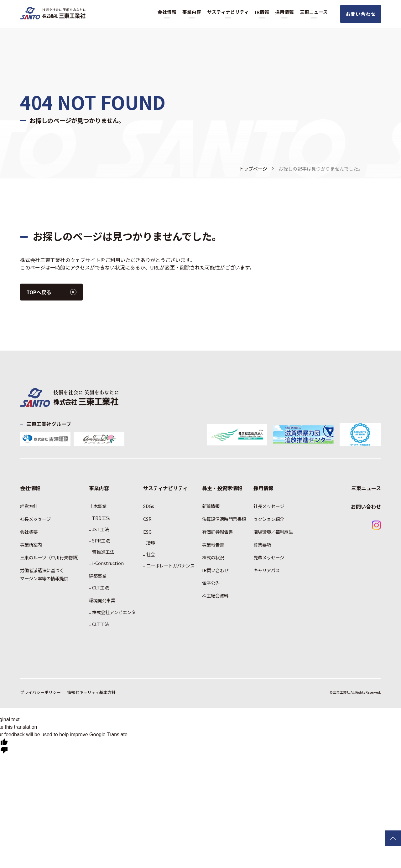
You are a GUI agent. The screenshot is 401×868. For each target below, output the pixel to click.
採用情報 (284, 12)
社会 (151, 554)
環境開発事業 (102, 600)
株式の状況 (213, 557)
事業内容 (192, 12)
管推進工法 (103, 552)
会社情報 (167, 12)
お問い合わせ (361, 14)
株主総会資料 (215, 596)
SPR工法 (101, 540)
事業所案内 (31, 544)
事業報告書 (213, 544)
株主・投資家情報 (222, 488)
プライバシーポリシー (40, 692)
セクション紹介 (269, 519)
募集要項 (262, 544)
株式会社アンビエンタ (114, 612)
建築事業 (98, 576)
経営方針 (29, 506)
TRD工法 (101, 518)
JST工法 (100, 529)
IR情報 (262, 12)
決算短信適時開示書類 (224, 519)
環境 (151, 543)
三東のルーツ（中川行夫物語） (51, 557)
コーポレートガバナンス (170, 565)
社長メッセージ (35, 519)
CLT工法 (100, 587)
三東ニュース (314, 12)
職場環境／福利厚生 (273, 532)
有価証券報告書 (217, 532)
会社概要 (29, 532)
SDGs (149, 506)
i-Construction (108, 563)
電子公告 (211, 583)
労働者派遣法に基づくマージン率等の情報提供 (44, 574)
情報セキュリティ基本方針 (91, 692)
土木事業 (98, 506)
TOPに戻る (393, 838)
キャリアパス (267, 570)
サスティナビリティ (228, 12)
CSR (147, 519)
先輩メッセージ (269, 557)
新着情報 (211, 506)
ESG (147, 532)
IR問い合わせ (215, 570)
